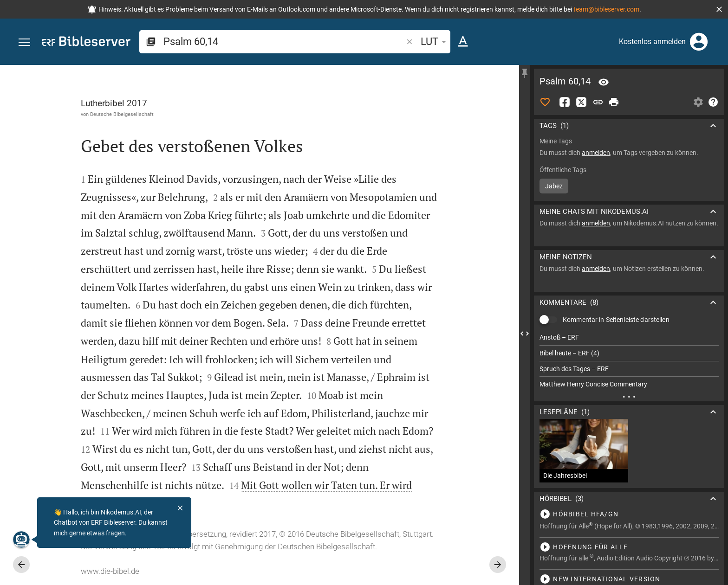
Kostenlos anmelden (652, 42)
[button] (719, 9)
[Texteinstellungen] (463, 42)
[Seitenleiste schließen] (525, 333)
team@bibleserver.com (606, 9)
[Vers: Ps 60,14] (604, 82)
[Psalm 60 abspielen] (629, 514)
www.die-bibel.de (110, 571)
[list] (629, 361)
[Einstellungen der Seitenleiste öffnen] (698, 102)
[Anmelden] (699, 42)
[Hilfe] (713, 102)
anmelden (596, 153)
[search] (284, 42)
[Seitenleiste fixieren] (525, 73)
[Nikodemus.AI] (21, 540)
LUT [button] (435, 42)
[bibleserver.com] (86, 43)
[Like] (545, 102)
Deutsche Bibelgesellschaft (122, 114)
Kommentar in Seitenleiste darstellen (616, 320)
